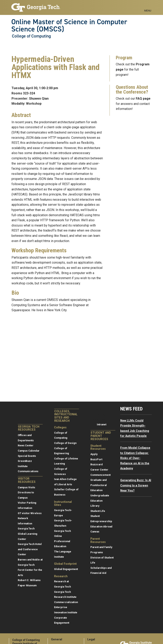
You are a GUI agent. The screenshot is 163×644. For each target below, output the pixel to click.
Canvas (95, 532)
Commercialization (66, 602)
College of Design (65, 443)
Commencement (100, 475)
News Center (26, 445)
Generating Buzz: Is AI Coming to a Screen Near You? (136, 485)
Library (95, 506)
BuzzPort (96, 459)
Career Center (99, 470)
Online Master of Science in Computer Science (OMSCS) (69, 26)
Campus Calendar (29, 451)
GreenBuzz (25, 461)
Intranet (102, 424)
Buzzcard (97, 464)
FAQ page (143, 99)
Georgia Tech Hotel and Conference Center (30, 549)
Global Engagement (66, 569)
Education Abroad (101, 527)
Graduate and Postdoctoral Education (99, 485)
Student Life (98, 511)
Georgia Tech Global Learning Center (28, 534)
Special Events (27, 456)
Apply (94, 454)
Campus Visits (26, 487)
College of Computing (31, 36)
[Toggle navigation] (148, 6)
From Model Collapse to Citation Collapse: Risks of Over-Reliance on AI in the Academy (135, 458)
